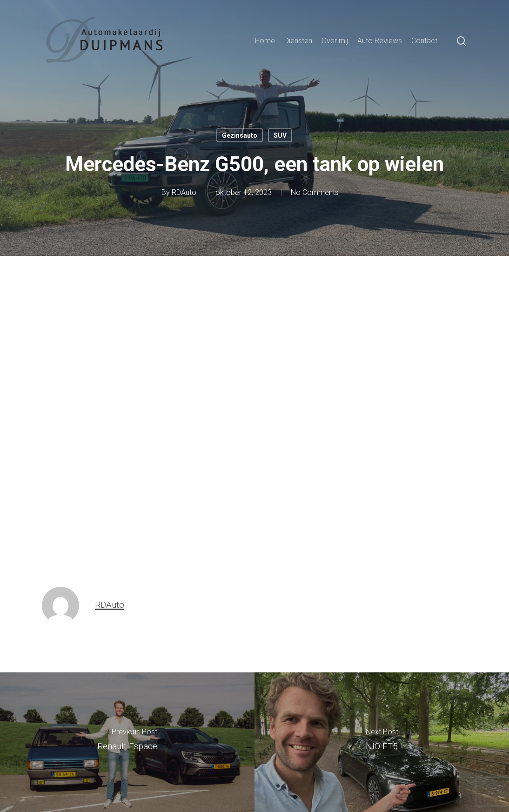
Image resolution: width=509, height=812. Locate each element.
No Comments (315, 192)
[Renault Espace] (127, 742)
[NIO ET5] (382, 742)
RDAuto (184, 192)
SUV (280, 135)
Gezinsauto (240, 135)
